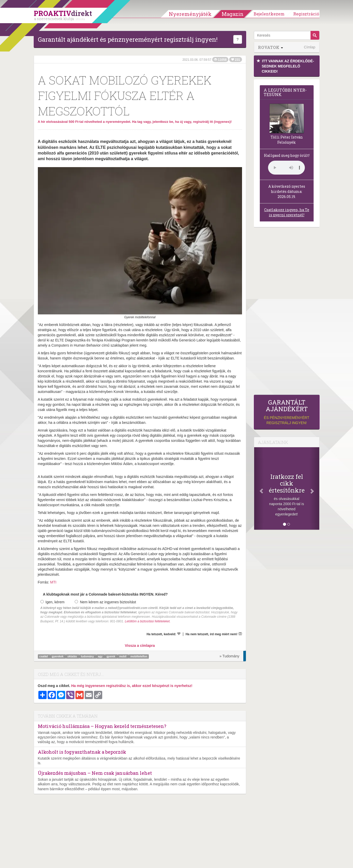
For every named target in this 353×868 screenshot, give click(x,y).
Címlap (309, 47)
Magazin (233, 14)
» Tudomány (229, 656)
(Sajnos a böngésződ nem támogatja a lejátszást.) (286, 168)
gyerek (111, 656)
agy (101, 656)
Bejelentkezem (269, 14)
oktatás (73, 656)
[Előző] (259, 488)
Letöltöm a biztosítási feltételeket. (148, 621)
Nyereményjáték (190, 14)
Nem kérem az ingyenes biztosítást (105, 602)
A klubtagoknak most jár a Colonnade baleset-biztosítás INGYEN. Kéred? (105, 594)
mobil (123, 656)
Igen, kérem (53, 602)
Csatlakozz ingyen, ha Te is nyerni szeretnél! (287, 212)
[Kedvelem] (179, 634)
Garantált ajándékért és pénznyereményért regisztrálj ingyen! (128, 39)
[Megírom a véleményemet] (240, 634)
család (44, 656)
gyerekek (58, 656)
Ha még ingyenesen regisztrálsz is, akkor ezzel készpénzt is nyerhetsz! (132, 686)
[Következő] (314, 488)
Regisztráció (306, 14)
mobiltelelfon (139, 656)
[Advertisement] (287, 312)
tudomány (88, 656)
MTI (53, 582)
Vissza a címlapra (140, 646)
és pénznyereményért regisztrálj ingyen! (287, 412)
